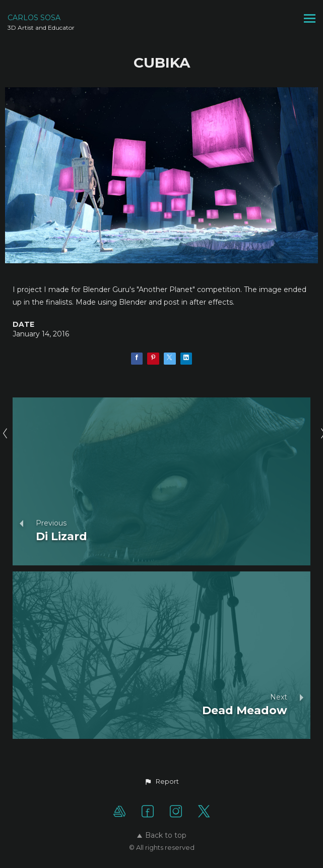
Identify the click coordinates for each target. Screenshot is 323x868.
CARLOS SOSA (34, 18)
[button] (161, 782)
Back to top (162, 835)
